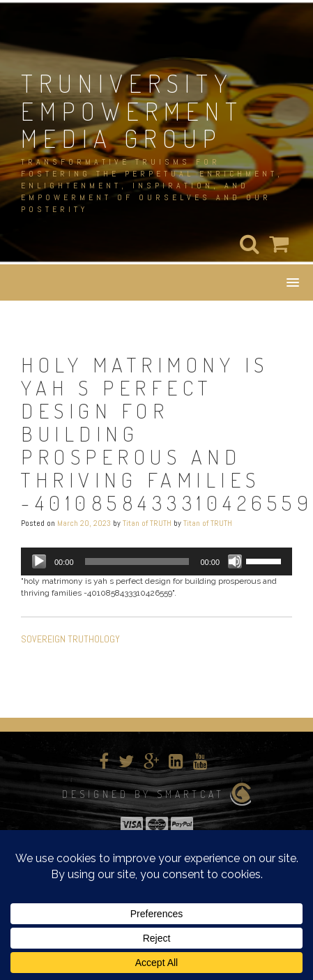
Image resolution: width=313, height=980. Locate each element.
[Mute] (235, 561)
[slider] (137, 561)
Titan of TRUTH (147, 523)
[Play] (39, 561)
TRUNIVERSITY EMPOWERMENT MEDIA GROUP (132, 111)
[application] (156, 561)
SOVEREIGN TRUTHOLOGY (70, 639)
